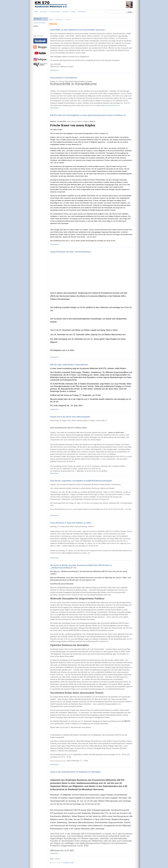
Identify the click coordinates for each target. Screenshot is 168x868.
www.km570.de (90, 105)
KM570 (51, 20)
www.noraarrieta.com (112, 105)
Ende (72, 863)
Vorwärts (66, 863)
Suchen (130, 12)
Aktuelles (59, 20)
